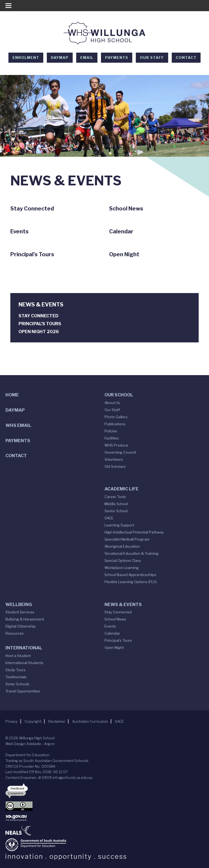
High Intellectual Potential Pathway (134, 532)
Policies (111, 431)
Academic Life (122, 489)
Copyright (33, 721)
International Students (24, 663)
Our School (119, 395)
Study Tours (16, 670)
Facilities (112, 438)
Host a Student (18, 656)
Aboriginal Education (122, 546)
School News (115, 619)
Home (12, 395)
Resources (15, 633)
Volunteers (114, 459)
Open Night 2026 (39, 332)
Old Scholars (115, 466)
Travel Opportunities (23, 691)
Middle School (116, 504)
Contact (186, 58)
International (24, 648)
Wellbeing (19, 605)
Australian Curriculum (90, 721)
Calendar (112, 633)
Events (110, 626)
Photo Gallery (116, 417)
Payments (117, 58)
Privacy (12, 721)
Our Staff (152, 58)
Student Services (20, 612)
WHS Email (18, 425)
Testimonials (16, 677)
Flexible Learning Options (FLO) (131, 582)
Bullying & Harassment (25, 619)
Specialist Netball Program (127, 539)
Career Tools (115, 497)
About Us (112, 403)
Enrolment (26, 58)
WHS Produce (116, 445)
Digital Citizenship (21, 626)
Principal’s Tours (40, 324)
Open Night (114, 647)
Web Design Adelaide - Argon (30, 744)
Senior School (116, 511)
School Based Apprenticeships (130, 575)
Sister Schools (17, 684)
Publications (115, 424)
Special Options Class (123, 560)
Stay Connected (39, 316)
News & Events (123, 605)
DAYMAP (60, 58)
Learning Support (119, 525)
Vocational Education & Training (132, 553)
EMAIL (87, 58)
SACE (109, 518)
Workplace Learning (122, 568)
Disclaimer (57, 721)
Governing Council (120, 452)
